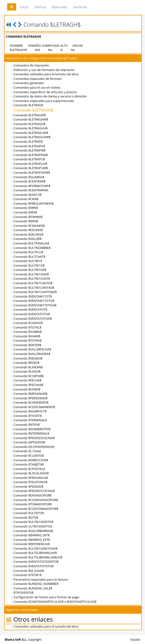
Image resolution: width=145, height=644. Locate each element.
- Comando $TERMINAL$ (29, 420)
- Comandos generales (28, 83)
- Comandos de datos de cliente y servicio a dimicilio (49, 96)
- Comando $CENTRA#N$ (30, 190)
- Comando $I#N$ (24, 212)
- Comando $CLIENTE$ (28, 456)
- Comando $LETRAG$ (27, 105)
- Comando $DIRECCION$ (30, 460)
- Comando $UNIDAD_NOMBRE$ (35, 584)
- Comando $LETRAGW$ (29, 115)
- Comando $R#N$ (25, 221)
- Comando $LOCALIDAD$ (30, 473)
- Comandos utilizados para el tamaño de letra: (45, 74)
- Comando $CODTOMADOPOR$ (35, 509)
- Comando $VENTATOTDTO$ (33, 566)
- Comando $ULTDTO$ (28, 513)
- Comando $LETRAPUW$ (30, 168)
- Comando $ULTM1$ (27, 261)
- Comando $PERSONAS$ (30, 398)
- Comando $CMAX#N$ (28, 226)
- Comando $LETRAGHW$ (30, 119)
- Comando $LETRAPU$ (28, 159)
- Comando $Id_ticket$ (28, 571)
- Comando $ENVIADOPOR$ (32, 495)
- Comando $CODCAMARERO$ (33, 407)
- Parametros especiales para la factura (40, 579)
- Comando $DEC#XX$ (28, 234)
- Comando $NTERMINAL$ (30, 433)
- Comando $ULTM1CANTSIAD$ (34, 292)
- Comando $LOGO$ (26, 371)
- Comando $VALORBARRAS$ (32, 531)
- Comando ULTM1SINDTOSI (32, 526)
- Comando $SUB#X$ (27, 332)
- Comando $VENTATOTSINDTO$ (35, 562)
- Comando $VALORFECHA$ (31, 349)
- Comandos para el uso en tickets (36, 87)
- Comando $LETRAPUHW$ (31, 172)
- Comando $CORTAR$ (28, 376)
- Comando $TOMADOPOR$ (32, 504)
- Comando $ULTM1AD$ (29, 270)
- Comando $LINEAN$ (27, 367)
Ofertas (40, 7)
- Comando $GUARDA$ (28, 177)
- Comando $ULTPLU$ (27, 252)
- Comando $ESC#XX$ (27, 230)
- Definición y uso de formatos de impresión (43, 70)
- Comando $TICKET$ (27, 416)
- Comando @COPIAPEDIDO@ (33, 447)
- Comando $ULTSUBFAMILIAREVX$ (37, 557)
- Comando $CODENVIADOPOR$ (35, 500)
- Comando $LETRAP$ (27, 142)
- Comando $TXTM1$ (27, 575)
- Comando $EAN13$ (27, 195)
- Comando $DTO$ (25, 517)
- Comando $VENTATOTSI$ (31, 314)
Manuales (60, 7)
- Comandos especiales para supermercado (43, 101)
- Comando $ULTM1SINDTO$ (33, 522)
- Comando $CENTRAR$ (28, 181)
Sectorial (80, 7)
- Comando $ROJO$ (26, 363)
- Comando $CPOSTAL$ (28, 469)
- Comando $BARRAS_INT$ (31, 535)
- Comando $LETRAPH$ (28, 146)
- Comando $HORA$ (26, 389)
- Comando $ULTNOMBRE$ (31, 248)
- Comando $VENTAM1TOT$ (32, 296)
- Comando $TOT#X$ (27, 340)
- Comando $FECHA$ (27, 380)
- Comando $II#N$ (25, 208)
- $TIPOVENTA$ (23, 593)
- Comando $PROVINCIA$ (30, 478)
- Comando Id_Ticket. (27, 451)
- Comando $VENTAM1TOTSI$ (33, 301)
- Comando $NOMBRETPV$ (31, 429)
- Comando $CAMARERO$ (30, 402)
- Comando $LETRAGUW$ (30, 133)
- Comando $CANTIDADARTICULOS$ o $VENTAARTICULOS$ (54, 602)
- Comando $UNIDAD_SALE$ (32, 588)
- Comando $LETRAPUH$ (29, 164)
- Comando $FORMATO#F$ (31, 186)
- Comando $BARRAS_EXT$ (31, 540)
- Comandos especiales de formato (37, 79)
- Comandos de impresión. (31, 65)
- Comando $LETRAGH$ (32, 110)
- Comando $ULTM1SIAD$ (30, 274)
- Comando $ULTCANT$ (29, 257)
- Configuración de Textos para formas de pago (45, 597)
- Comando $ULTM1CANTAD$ (33, 288)
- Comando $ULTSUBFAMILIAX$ (34, 553)
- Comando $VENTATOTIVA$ (32, 319)
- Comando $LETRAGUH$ (30, 128)
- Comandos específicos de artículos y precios (44, 92)
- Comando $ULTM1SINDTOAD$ (35, 548)
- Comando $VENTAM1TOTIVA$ (34, 305)
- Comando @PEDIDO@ (28, 442)
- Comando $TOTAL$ (26, 327)
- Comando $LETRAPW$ (29, 150)
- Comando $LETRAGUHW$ (31, 137)
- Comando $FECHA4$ (27, 385)
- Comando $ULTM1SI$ (28, 265)
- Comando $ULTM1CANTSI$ (32, 283)
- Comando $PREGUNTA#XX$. (33, 203)
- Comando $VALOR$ (27, 239)
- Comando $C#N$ (25, 199)
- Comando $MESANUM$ (30, 394)
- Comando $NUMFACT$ (29, 411)
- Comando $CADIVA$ (27, 323)
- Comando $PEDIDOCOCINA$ (33, 438)
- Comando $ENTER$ (26, 345)
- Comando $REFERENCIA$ (31, 544)
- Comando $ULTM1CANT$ (31, 279)
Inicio (24, 7)
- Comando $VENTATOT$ (29, 309)
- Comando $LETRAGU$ (28, 124)
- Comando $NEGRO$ (27, 358)
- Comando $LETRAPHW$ (30, 155)
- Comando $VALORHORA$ (31, 354)
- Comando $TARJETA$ (28, 464)
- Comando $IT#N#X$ (27, 217)
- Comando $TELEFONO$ (30, 482)
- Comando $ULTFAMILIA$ (30, 243)
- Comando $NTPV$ (26, 425)
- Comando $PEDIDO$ (27, 487)
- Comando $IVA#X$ (26, 336)
